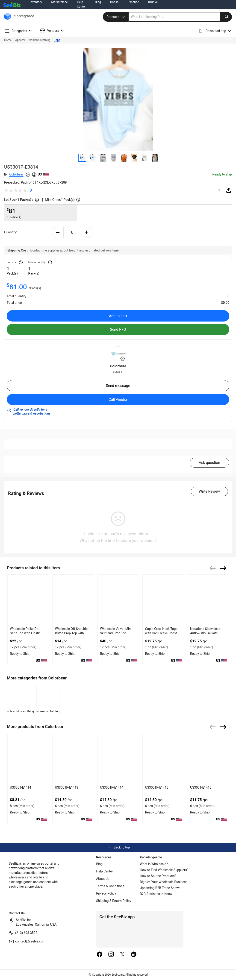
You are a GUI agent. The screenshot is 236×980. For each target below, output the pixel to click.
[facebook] (100, 955)
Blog (99, 864)
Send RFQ (118, 329)
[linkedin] (134, 955)
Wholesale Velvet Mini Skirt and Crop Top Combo (116, 633)
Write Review (209, 491)
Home (8, 40)
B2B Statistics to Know (156, 894)
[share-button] (229, 190)
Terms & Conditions (110, 886)
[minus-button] (58, 232)
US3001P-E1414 (112, 787)
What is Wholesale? (154, 864)
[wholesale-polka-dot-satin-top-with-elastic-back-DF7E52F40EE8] (28, 600)
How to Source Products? (158, 876)
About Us (103, 879)
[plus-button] (87, 232)
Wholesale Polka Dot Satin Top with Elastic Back (25, 633)
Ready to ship (222, 174)
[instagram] (111, 955)
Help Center (105, 871)
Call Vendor (118, 399)
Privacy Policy (106, 893)
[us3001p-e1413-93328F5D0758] (73, 759)
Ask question (209, 463)
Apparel (20, 40)
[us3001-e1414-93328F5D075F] (28, 759)
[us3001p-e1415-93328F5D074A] (163, 759)
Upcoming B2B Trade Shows (160, 888)
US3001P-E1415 (157, 787)
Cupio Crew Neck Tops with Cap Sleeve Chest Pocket (161, 633)
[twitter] (122, 955)
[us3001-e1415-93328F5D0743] (208, 759)
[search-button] (226, 17)
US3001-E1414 (21, 787)
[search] (180, 17)
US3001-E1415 (201, 787)
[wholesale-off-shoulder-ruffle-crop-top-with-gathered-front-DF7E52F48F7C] (73, 600)
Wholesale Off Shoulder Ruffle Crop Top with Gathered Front (72, 633)
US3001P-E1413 (66, 787)
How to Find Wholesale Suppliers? (164, 870)
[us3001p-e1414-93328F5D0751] (118, 759)
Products (116, 17)
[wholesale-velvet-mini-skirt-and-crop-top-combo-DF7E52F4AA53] (118, 600)
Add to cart (118, 316)
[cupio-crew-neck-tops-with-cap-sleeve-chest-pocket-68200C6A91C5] (163, 600)
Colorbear (16, 174)
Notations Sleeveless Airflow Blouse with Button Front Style (205, 633)
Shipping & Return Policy (114, 901)
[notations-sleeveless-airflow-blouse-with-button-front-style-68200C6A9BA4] (208, 600)
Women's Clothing (39, 40)
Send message (118, 386)
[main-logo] (19, 20)
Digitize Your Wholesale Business (164, 882)
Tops (57, 40)
